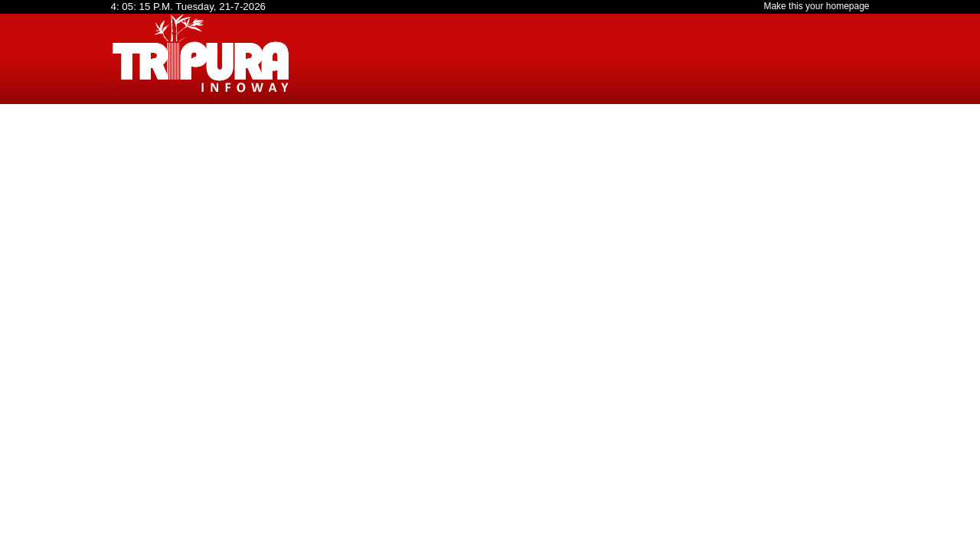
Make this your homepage (816, 6)
